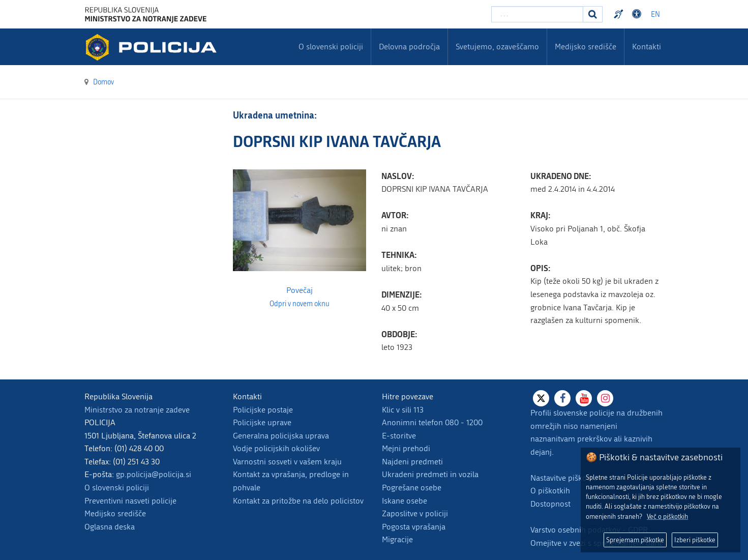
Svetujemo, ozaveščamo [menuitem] (497, 47)
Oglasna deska (110, 527)
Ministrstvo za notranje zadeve (137, 410)
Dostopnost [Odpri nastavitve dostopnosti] (638, 14)
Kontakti (647, 47)
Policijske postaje (263, 410)
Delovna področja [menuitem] (409, 47)
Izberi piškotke (695, 540)
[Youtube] (584, 398)
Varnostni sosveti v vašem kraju (287, 462)
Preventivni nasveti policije (130, 501)
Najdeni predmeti (412, 462)
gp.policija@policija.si (154, 474)
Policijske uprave (262, 422)
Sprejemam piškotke (635, 540)
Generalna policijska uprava (281, 436)
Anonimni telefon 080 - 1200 (432, 422)
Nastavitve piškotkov (566, 478)
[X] (541, 398)
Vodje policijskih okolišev (276, 448)
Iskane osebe (405, 501)
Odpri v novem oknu (300, 304)
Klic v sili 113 (403, 410)
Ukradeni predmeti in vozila (430, 474)
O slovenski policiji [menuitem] (331, 47)
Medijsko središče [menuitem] (586, 47)
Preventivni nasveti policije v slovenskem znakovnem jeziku (620, 14)
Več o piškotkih (667, 517)
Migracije (397, 539)
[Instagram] (605, 398)
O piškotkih (550, 491)
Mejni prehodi (406, 448)
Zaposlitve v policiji (415, 513)
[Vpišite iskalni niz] (537, 14)
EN (655, 14)
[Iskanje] (593, 14)
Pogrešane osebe (412, 488)
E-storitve (399, 436)
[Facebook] (562, 398)
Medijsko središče (115, 513)
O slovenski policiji (117, 488)
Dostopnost (550, 504)
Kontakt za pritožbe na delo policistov (298, 501)
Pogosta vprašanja (414, 527)
